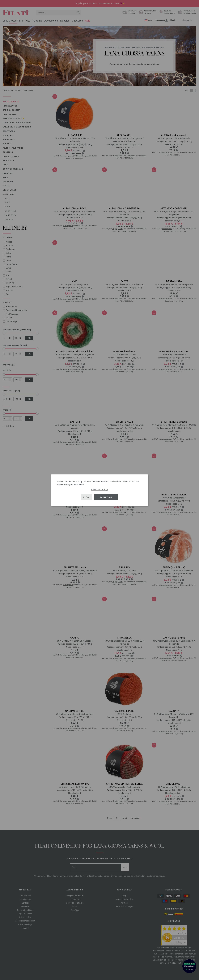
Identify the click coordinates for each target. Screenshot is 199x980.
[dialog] (99, 490)
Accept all (106, 497)
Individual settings (99, 489)
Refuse (87, 497)
